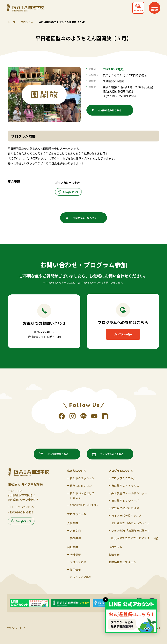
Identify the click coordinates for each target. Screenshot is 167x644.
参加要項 (75, 538)
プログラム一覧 (77, 514)
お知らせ (114, 555)
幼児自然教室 (125, 508)
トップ (12, 22)
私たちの (82, 478)
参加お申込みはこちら (110, 110)
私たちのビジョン (81, 486)
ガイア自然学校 (126, 516)
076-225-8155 (25, 507)
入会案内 (75, 531)
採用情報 (75, 570)
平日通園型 (131, 523)
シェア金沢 (131, 531)
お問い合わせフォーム (122, 562)
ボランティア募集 (81, 577)
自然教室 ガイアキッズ (125, 486)
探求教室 (129, 493)
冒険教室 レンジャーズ (125, 501)
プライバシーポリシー (17, 628)
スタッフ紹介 (78, 562)
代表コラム (115, 547)
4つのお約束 (84, 505)
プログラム (27, 22)
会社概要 (75, 555)
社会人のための (135, 538)
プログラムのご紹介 (124, 478)
